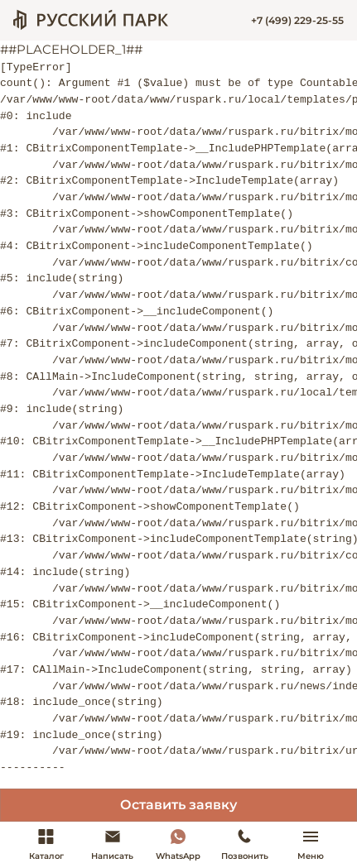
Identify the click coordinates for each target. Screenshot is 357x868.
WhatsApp (178, 844)
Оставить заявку (178, 805)
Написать (112, 844)
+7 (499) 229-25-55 (297, 20)
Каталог (46, 844)
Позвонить (245, 844)
